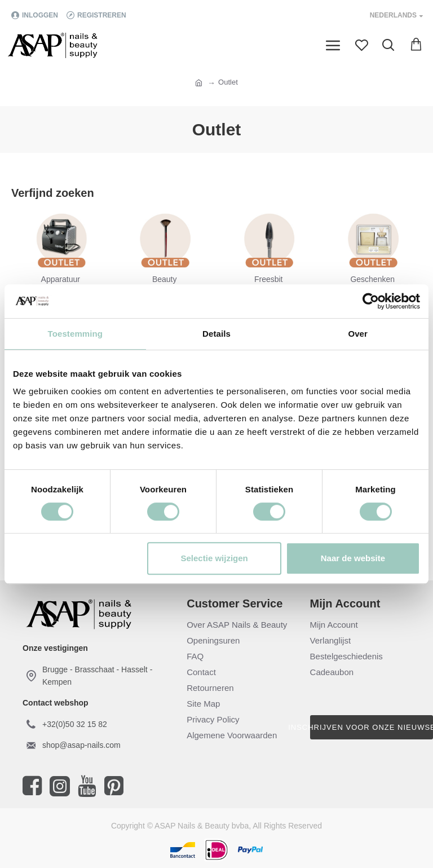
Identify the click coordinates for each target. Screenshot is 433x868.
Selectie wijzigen (215, 558)
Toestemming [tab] (76, 334)
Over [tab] (358, 334)
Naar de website (353, 558)
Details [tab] (216, 334)
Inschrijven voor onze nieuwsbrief (372, 727)
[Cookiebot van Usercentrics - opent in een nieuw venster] (371, 301)
